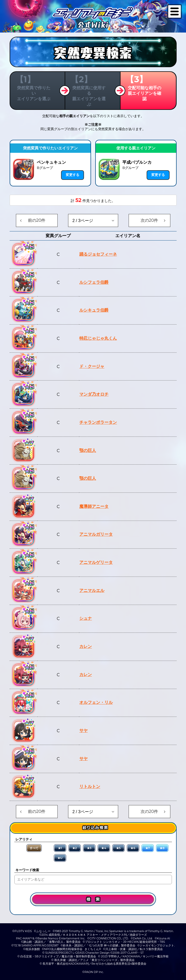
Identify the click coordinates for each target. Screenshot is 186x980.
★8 (162, 848)
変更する (73, 175)
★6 (133, 848)
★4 (104, 848)
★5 (118, 848)
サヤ (83, 731)
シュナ (86, 618)
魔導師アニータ (94, 506)
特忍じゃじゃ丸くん (98, 338)
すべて (34, 848)
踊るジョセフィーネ (98, 254)
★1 (60, 848)
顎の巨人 (88, 450)
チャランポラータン (98, 422)
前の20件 (37, 220)
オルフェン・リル (96, 702)
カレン (86, 646)
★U (60, 858)
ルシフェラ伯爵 (94, 282)
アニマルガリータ (96, 534)
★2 (75, 848)
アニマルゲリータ (96, 562)
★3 (89, 848)
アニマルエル (92, 590)
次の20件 (149, 220)
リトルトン (90, 786)
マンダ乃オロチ (94, 394)
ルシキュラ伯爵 (94, 310)
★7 (148, 848)
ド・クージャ (92, 366)
